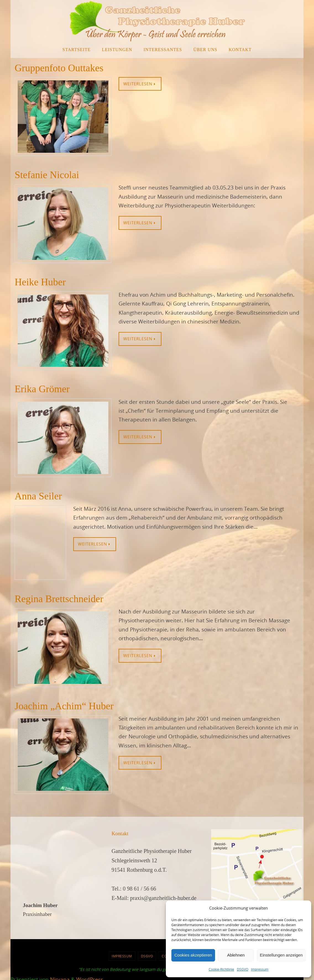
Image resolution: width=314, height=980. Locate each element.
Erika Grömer (42, 389)
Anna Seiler (38, 496)
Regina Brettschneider (59, 599)
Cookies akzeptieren (193, 955)
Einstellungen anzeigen (281, 955)
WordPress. (90, 976)
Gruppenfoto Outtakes (59, 68)
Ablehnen (236, 955)
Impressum (260, 969)
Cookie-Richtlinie (221, 969)
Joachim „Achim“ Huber (64, 706)
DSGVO (243, 969)
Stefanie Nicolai (47, 175)
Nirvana (60, 976)
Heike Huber (40, 282)
